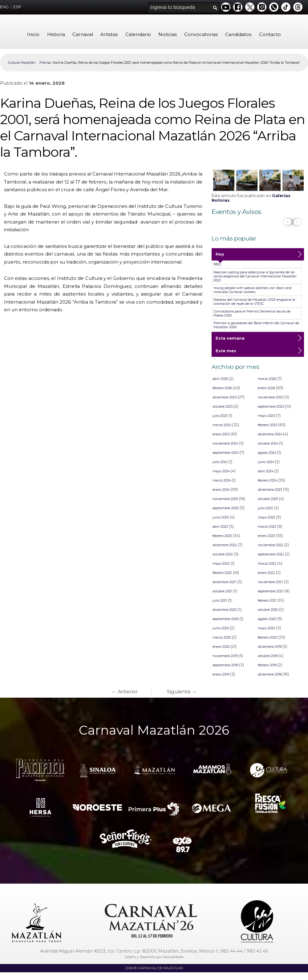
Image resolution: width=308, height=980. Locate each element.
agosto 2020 (267, 619)
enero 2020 (221, 647)
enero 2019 (221, 674)
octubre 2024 (268, 444)
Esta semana (230, 340)
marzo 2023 (267, 527)
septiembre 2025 (271, 407)
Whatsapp (274, 7)
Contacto (270, 34)
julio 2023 (265, 508)
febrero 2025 (267, 425)
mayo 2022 (221, 564)
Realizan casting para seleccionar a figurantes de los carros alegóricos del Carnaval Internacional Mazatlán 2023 (255, 276)
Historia (56, 34)
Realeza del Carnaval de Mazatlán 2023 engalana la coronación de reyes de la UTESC (254, 302)
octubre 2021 (222, 591)
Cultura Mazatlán (22, 63)
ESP (17, 7)
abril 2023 (220, 527)
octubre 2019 (268, 656)
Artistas (109, 34)
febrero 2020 (267, 637)
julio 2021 (220, 601)
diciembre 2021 (224, 582)
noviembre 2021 (270, 582)
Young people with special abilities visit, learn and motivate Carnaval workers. (252, 290)
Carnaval (83, 34)
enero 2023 (266, 536)
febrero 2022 (222, 573)
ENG (4, 7)
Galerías (281, 196)
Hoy (220, 256)
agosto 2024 (267, 453)
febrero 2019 (267, 665)
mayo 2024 (221, 471)
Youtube (226, 7)
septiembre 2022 (271, 554)
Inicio (33, 34)
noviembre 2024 (225, 444)
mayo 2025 (266, 416)
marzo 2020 (222, 637)
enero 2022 (266, 573)
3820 (217, 264)
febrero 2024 (267, 480)
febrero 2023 (222, 536)
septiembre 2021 (271, 591)
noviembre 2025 (271, 397)
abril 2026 (220, 379)
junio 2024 (266, 462)
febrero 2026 (222, 388)
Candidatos (238, 34)
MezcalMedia (173, 957)
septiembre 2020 (226, 619)
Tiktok (286, 7)
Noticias (168, 34)
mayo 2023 (266, 517)
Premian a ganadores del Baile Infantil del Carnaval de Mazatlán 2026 (256, 325)
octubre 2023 (268, 499)
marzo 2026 (267, 379)
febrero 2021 (267, 601)
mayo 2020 (266, 628)
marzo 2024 (222, 480)
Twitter (250, 7)
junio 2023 (221, 517)
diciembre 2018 (270, 674)
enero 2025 (221, 434)
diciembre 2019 (270, 647)
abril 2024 (265, 471)
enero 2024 (221, 490)
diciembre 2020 (225, 610)
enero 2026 (266, 388)
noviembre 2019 (225, 656)
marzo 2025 (222, 425)
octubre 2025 (223, 407)
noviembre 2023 (225, 499)
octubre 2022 (223, 554)
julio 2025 (220, 416)
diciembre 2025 (225, 397)
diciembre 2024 (270, 434)
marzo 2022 (267, 564)
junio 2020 (221, 628)
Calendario (138, 34)
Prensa (45, 63)
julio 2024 (220, 462)
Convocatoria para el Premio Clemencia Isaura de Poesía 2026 (252, 313)
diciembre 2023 (270, 490)
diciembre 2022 (225, 545)
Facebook (238, 7)
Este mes (226, 353)
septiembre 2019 (225, 665)
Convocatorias (201, 34)
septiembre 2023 (226, 508)
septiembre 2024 (226, 453)
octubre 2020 (268, 610)
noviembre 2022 (271, 545)
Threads (298, 7)
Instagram (262, 7)
